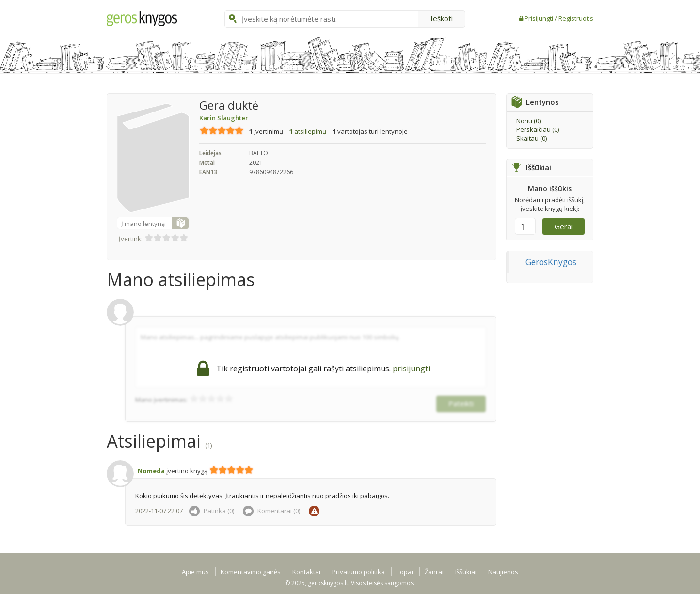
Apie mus (195, 572)
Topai (405, 572)
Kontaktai (306, 572)
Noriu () (528, 121)
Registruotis (576, 18)
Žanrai (434, 572)
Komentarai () (271, 511)
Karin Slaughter (224, 118)
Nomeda (151, 471)
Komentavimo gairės (251, 572)
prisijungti (411, 369)
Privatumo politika (358, 572)
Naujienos (503, 572)
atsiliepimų (308, 131)
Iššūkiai (466, 572)
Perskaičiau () (538, 129)
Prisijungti (540, 18)
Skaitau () (532, 138)
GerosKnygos (551, 262)
